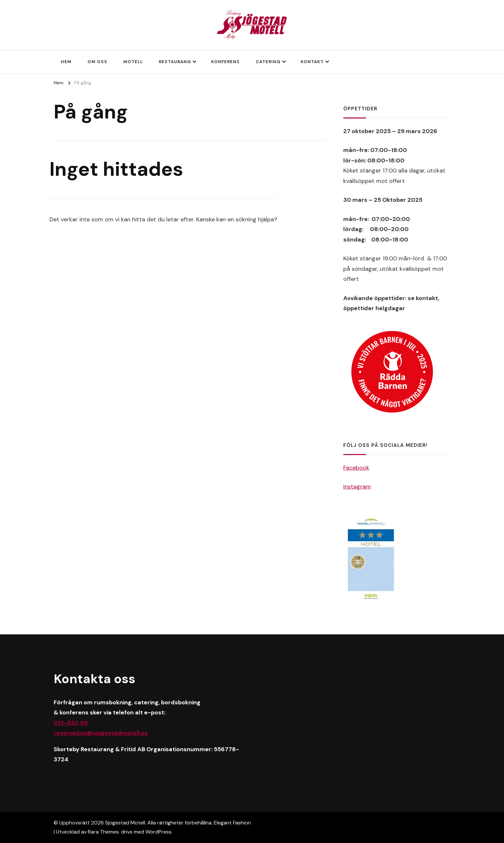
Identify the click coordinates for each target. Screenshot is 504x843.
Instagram (357, 487)
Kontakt (312, 62)
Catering (268, 62)
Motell (133, 62)
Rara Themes (103, 832)
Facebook (356, 468)
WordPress (158, 832)
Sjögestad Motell (125, 823)
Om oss (97, 62)
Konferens (225, 62)
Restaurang (175, 62)
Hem (66, 62)
